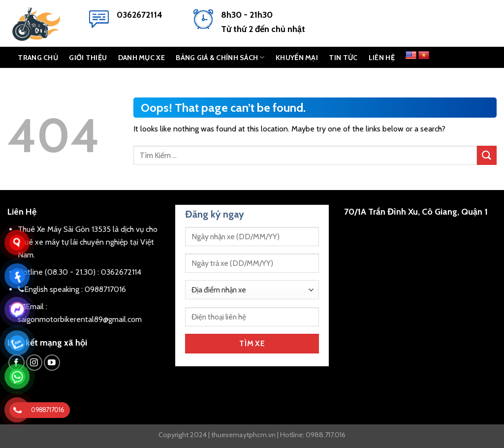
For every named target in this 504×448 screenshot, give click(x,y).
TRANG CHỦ (38, 58)
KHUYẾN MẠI (297, 58)
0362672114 (140, 15)
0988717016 (105, 289)
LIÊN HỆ (382, 58)
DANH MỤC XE (142, 58)
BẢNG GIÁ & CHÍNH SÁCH (220, 57)
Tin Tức (343, 58)
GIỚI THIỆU (88, 58)
